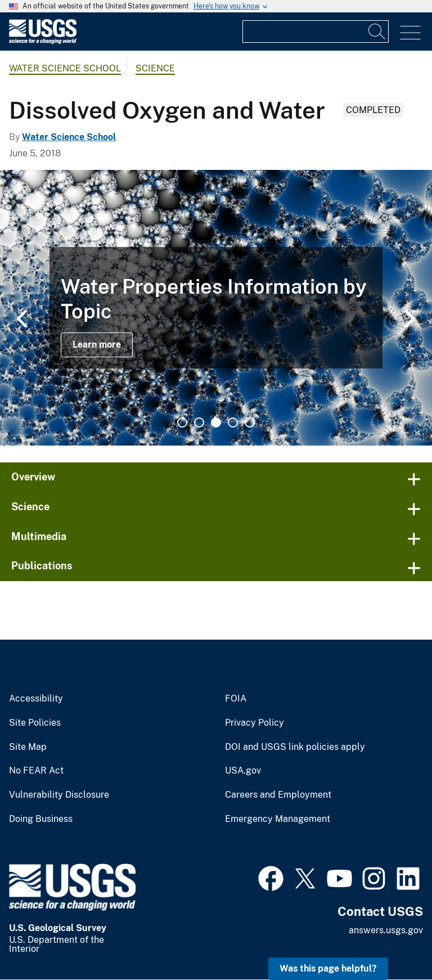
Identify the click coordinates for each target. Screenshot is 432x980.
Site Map (28, 747)
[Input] (316, 32)
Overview (33, 477)
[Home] (43, 41)
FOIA (236, 699)
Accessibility (36, 699)
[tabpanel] (216, 308)
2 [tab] (199, 422)
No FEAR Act (36, 771)
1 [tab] (182, 422)
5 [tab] (250, 422)
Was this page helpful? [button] (328, 968)
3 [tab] (216, 422)
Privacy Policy (255, 723)
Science (155, 68)
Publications (42, 566)
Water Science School (65, 68)
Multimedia (39, 536)
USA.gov (243, 771)
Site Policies (35, 723)
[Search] (377, 32)
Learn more (97, 345)
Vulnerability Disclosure (59, 795)
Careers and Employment (278, 795)
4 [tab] (233, 422)
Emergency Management (278, 819)
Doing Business (41, 819)
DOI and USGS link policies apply (295, 747)
